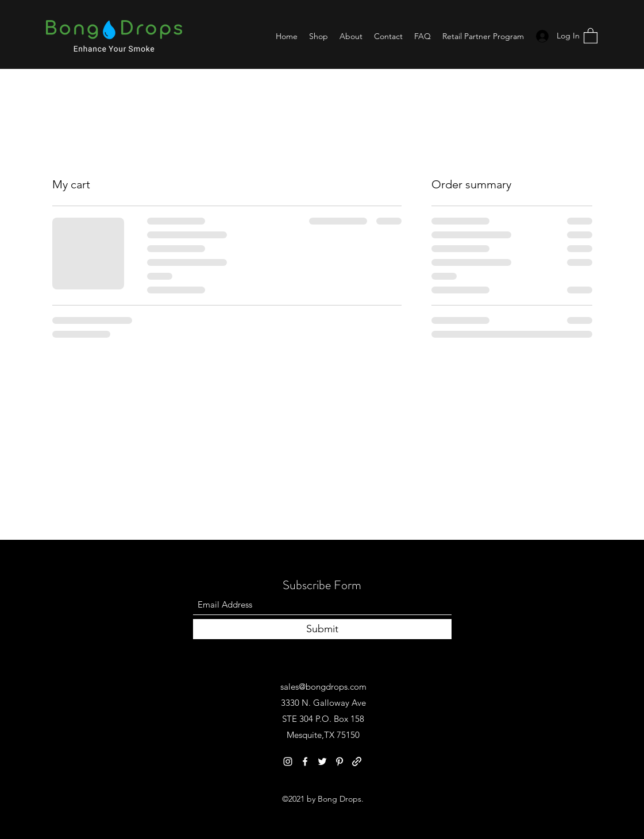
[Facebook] (305, 761)
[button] (591, 35)
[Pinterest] (340, 761)
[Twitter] (322, 761)
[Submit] (322, 629)
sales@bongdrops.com (323, 687)
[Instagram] (288, 761)
